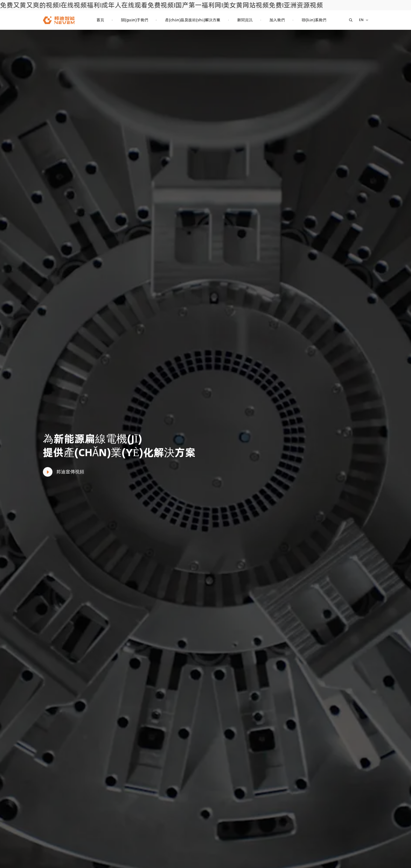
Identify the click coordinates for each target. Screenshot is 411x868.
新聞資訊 (245, 20)
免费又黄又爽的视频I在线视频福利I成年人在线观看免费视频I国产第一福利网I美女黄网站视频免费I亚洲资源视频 (162, 5)
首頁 (100, 20)
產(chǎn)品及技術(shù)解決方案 (193, 20)
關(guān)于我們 (135, 20)
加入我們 (277, 20)
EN (361, 20)
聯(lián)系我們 (314, 20)
